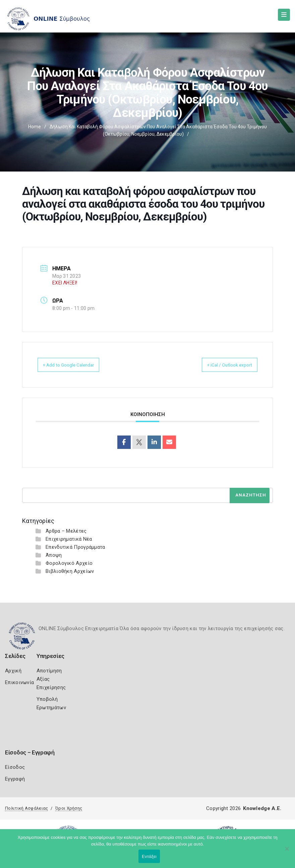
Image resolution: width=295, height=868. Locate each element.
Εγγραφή (15, 779)
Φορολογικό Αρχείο (69, 563)
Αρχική (13, 671)
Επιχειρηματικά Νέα (69, 539)
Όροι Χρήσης (69, 808)
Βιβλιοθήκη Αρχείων (70, 571)
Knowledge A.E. (262, 808)
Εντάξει (149, 856)
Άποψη (54, 555)
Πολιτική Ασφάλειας (26, 808)
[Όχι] (287, 852)
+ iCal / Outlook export (223, 365)
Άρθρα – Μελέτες (66, 531)
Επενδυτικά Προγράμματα (75, 547)
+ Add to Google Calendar (76, 365)
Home (35, 127)
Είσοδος (15, 767)
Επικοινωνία (19, 682)
